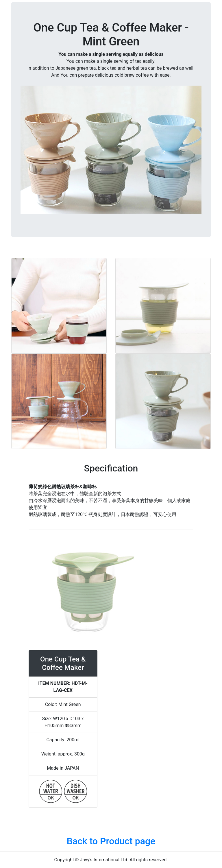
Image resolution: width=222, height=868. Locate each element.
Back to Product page (111, 841)
